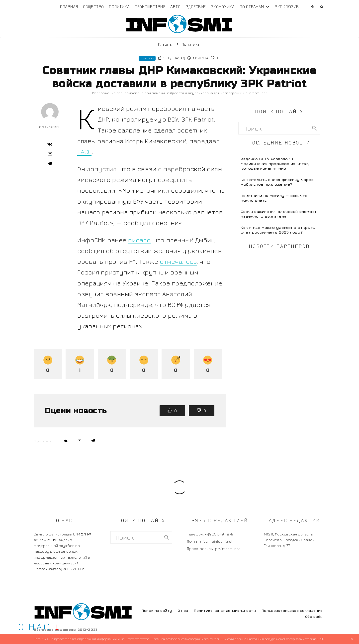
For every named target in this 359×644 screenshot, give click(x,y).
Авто (175, 7)
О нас (183, 610)
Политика (119, 7)
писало (139, 240)
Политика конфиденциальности (225, 610)
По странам (252, 7)
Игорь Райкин (50, 127)
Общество (93, 7)
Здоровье (196, 7)
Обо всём (314, 616)
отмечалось (178, 261)
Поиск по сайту (157, 610)
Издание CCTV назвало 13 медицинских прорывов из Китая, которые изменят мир (275, 164)
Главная (69, 7)
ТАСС (84, 152)
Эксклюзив (287, 7)
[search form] (274, 128)
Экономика (223, 7)
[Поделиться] (50, 144)
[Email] (50, 154)
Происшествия (150, 7)
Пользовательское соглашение (292, 610)
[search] (314, 128)
